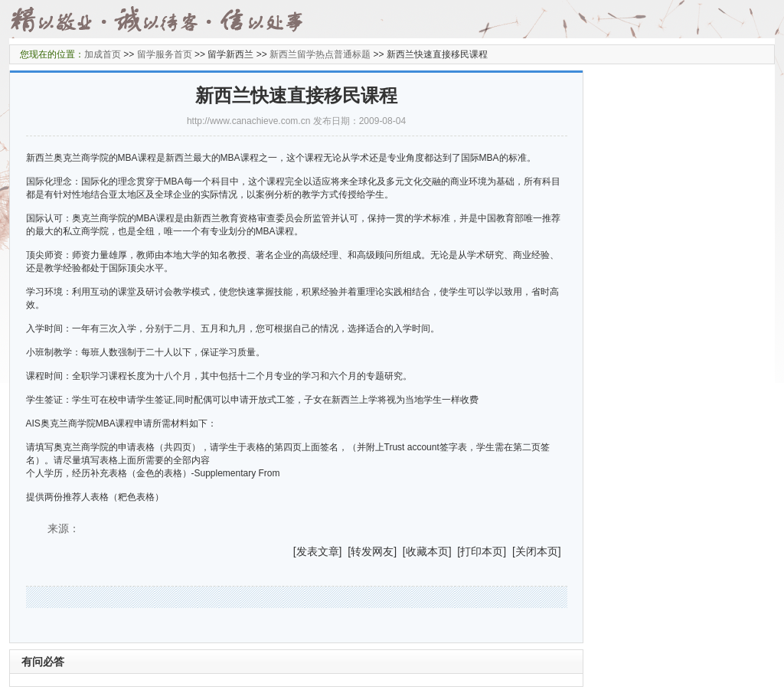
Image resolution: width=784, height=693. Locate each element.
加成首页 (103, 54)
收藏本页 (427, 551)
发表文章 (318, 551)
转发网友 (372, 551)
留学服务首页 (165, 54)
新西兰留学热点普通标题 (320, 54)
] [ (345, 551)
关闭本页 (537, 551)
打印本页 (482, 551)
